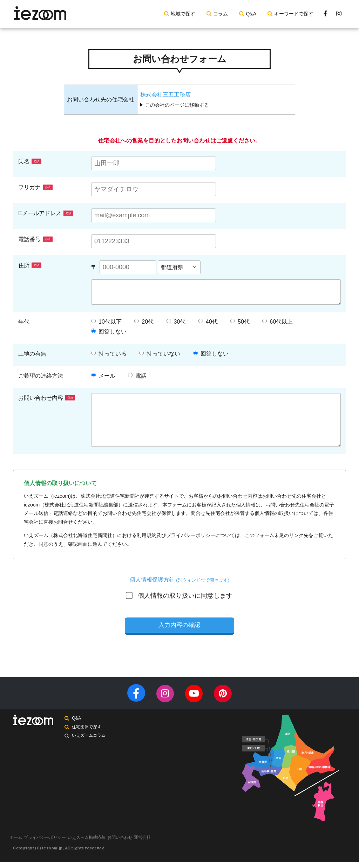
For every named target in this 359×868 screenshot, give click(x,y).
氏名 (30, 161)
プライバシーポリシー (55, 844)
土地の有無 (32, 354)
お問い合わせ (143, 844)
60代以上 (277, 322)
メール (103, 376)
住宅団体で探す (88, 736)
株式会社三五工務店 (165, 95)
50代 (240, 322)
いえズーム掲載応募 (103, 844)
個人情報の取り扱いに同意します (180, 596)
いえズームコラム (90, 746)
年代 (24, 322)
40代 (208, 322)
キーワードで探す (294, 14)
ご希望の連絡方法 (41, 376)
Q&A (251, 14)
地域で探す (183, 14)
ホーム (19, 844)
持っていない (160, 354)
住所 (30, 265)
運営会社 (173, 844)
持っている (109, 354)
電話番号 (35, 239)
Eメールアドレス (46, 213)
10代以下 (106, 322)
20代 (144, 322)
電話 (137, 376)
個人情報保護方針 (179, 580)
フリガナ (35, 187)
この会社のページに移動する (177, 105)
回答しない (109, 332)
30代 (176, 322)
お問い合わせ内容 (47, 398)
